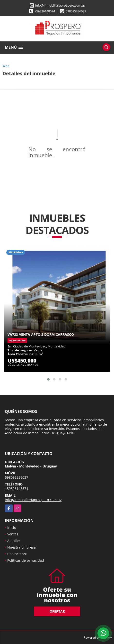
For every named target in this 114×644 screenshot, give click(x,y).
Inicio (6, 66)
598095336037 (76, 11)
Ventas (13, 534)
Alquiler (14, 541)
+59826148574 (45, 11)
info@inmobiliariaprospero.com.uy (60, 5)
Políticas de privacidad (26, 560)
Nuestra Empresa (22, 547)
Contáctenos (17, 554)
